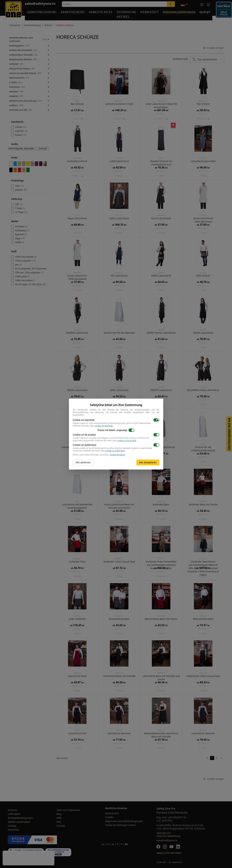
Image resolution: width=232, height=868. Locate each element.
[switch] (156, 420)
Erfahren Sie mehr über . (93, 426)
